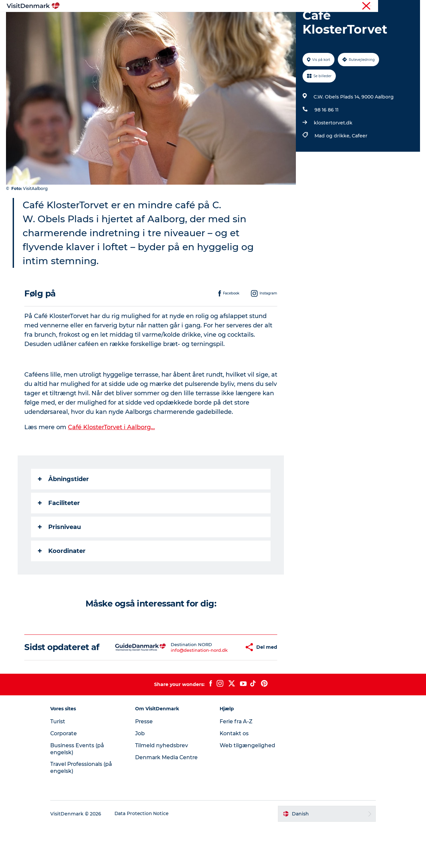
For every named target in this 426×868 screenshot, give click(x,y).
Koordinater (62, 583)
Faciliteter (59, 535)
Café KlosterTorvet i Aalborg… (112, 459)
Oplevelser (209, 21)
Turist (387, 6)
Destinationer (169, 21)
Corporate (410, 6)
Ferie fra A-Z (237, 763)
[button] (222, 684)
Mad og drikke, (333, 167)
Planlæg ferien (292, 21)
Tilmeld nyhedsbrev (164, 787)
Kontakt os (234, 775)
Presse (147, 763)
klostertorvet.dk (333, 154)
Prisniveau (60, 559)
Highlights (128, 21)
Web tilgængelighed (247, 787)
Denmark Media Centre (170, 799)
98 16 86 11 (326, 141)
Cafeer (359, 167)
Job (143, 775)
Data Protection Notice (148, 855)
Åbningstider (64, 511)
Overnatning (248, 21)
